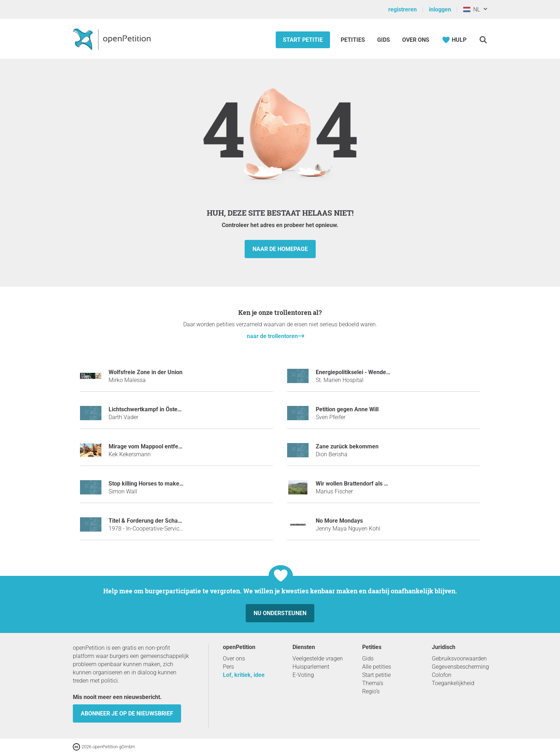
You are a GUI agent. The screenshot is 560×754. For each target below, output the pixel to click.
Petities (354, 40)
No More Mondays (339, 521)
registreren (402, 9)
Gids (384, 40)
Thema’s (373, 683)
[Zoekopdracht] (483, 40)
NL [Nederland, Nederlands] (472, 9)
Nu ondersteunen (280, 613)
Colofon (442, 675)
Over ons (416, 40)
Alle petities (377, 667)
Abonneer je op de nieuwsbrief (127, 713)
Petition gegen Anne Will (347, 409)
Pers (228, 667)
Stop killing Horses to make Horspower (159, 484)
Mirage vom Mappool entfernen (149, 446)
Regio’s (371, 691)
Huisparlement (311, 667)
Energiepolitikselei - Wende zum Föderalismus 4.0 (380, 372)
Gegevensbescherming (460, 667)
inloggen (440, 9)
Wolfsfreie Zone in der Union (146, 372)
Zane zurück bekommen (347, 446)
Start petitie (303, 40)
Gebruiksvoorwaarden (459, 659)
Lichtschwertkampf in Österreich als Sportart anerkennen (182, 409)
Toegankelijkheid (453, 683)
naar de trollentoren (272, 336)
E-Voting (303, 675)
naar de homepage (280, 249)
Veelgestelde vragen (318, 659)
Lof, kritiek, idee (244, 675)
